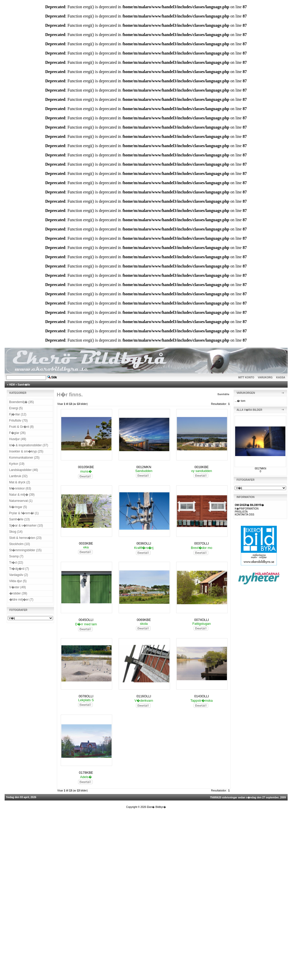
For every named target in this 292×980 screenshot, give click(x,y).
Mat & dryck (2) (20, 482)
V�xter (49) (18, 587)
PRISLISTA (241, 512)
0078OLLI (86, 696)
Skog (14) (16, 532)
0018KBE (202, 467)
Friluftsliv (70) (19, 421)
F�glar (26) (17, 433)
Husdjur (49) (18, 439)
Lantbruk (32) (18, 476)
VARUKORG (265, 377)
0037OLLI (202, 543)
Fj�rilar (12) (18, 414)
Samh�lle (24, 385)
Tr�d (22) (16, 563)
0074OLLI (202, 620)
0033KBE (86, 543)
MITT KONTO (246, 377)
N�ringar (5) (18, 507)
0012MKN (144, 467)
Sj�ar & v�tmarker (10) (26, 525)
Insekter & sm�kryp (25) (26, 451)
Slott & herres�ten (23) (25, 538)
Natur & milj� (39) (22, 495)
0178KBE (86, 773)
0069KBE (144, 620)
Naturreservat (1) (21, 501)
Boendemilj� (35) (22, 402)
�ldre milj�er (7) (21, 600)
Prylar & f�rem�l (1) (24, 513)
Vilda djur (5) (18, 581)
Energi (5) (16, 408)
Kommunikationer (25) (24, 458)
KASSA (281, 377)
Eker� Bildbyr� (156, 807)
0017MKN (260, 469)
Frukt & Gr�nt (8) (21, 427)
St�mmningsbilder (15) (25, 550)
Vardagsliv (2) (19, 575)
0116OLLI (144, 696)
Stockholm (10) (20, 544)
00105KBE (86, 467)
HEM (12, 385)
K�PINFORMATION (247, 509)
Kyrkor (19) (17, 464)
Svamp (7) (16, 556)
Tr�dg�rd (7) (19, 569)
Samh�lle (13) (20, 519)
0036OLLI (144, 543)
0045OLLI (86, 620)
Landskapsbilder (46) (24, 470)
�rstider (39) (18, 593)
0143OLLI (202, 696)
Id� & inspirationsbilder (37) (29, 445)
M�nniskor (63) (20, 488)
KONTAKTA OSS (244, 515)
